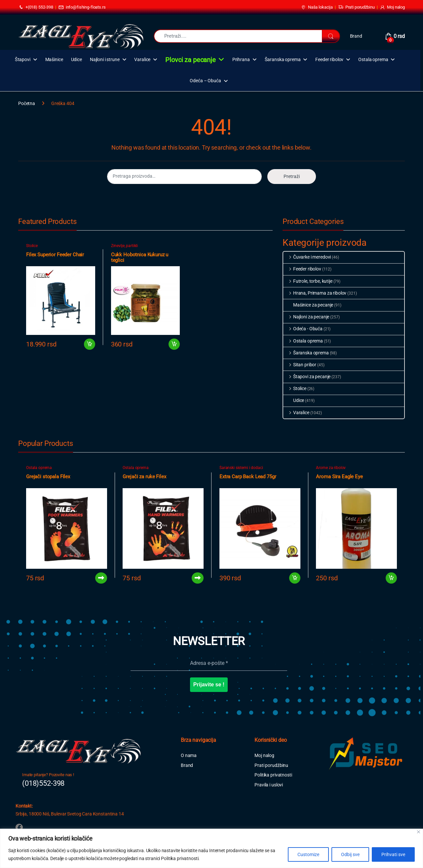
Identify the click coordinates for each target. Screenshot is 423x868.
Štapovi (23, 60)
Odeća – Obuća (205, 81)
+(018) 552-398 (36, 7)
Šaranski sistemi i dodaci (241, 468)
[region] (211, 848)
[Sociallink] (19, 827)
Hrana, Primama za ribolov (315, 293)
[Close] (419, 832)
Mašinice (54, 60)
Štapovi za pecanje (307, 377)
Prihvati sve (393, 854)
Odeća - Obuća (303, 329)
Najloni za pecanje (306, 317)
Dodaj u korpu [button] (90, 344)
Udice (77, 60)
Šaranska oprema (283, 60)
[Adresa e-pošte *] (209, 663)
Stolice (32, 246)
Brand (356, 36)
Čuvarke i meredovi (307, 257)
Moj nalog (392, 7)
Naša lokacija (317, 7)
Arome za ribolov (331, 468)
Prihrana (241, 60)
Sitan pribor (300, 365)
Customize (308, 854)
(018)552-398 (43, 783)
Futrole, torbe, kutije (308, 281)
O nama (189, 755)
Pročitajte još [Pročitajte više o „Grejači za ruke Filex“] (198, 578)
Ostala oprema (373, 60)
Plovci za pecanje (191, 60)
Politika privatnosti (273, 775)
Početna (27, 103)
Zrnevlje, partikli (124, 246)
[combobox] (238, 36)
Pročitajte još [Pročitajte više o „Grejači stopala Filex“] (101, 578)
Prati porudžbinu (356, 7)
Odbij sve (350, 854)
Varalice (142, 60)
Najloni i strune (105, 60)
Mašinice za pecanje (308, 305)
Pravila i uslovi (269, 785)
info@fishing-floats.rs (82, 7)
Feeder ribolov (329, 60)
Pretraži (292, 176)
